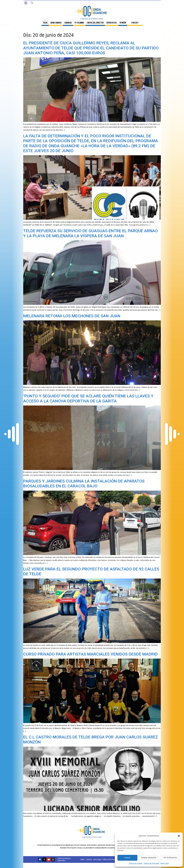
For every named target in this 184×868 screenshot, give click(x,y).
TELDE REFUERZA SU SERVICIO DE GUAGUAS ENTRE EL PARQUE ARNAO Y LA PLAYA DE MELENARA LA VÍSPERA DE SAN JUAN (91, 233)
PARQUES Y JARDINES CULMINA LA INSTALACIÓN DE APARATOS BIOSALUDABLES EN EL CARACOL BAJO (84, 484)
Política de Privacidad (151, 863)
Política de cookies (136, 863)
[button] (179, 836)
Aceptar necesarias (149, 858)
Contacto (89, 859)
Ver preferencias (170, 858)
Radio (83, 859)
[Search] (32, 3)
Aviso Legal (165, 863)
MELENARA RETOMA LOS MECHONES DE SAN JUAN (72, 316)
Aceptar (127, 858)
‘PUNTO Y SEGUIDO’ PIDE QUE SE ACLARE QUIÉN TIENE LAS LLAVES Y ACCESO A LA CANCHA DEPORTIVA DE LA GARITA (88, 398)
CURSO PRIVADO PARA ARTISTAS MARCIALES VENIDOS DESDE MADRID (90, 654)
